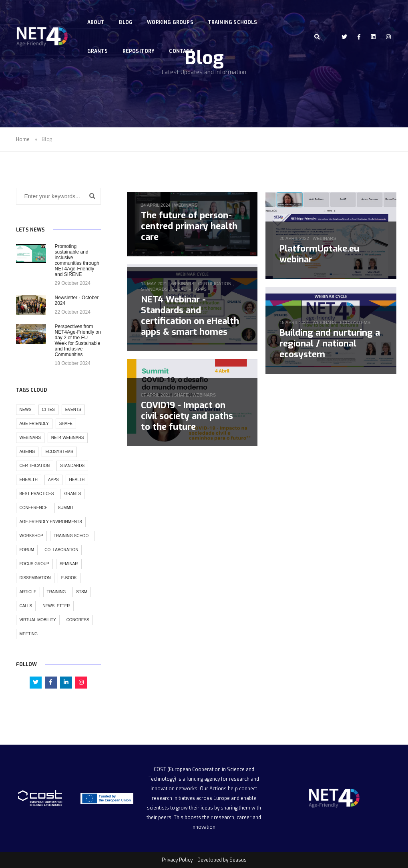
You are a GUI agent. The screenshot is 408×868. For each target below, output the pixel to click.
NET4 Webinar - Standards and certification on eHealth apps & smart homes (190, 316)
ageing (27, 452)
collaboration (61, 550)
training (56, 592)
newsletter (56, 606)
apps (201, 289)
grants (72, 494)
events (73, 410)
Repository (140, 43)
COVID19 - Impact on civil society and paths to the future (187, 416)
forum (27, 550)
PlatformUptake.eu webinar (319, 254)
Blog (127, 14)
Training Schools (234, 14)
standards (154, 289)
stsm (82, 592)
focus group (34, 564)
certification (214, 284)
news (26, 410)
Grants (99, 43)
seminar (69, 564)
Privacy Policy (177, 860)
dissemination (35, 578)
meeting (29, 634)
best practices (37, 494)
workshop (31, 536)
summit (66, 508)
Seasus (238, 860)
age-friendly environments (51, 522)
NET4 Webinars (68, 438)
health (77, 480)
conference (34, 508)
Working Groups (172, 14)
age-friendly (34, 424)
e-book (69, 578)
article (28, 592)
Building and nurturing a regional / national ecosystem (330, 343)
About (97, 14)
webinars (186, 205)
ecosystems (355, 322)
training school (72, 536)
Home (23, 139)
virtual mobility (38, 620)
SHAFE (182, 395)
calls (26, 606)
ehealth (181, 289)
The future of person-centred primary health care (189, 226)
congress (78, 620)
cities (48, 410)
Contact (183, 43)
